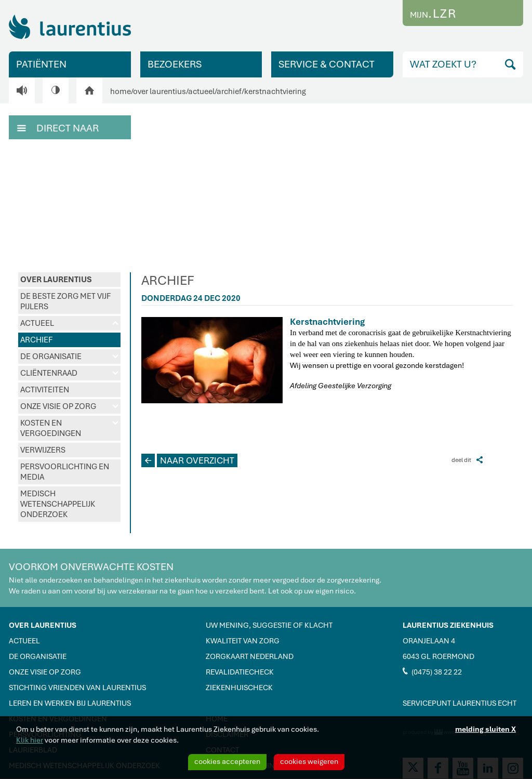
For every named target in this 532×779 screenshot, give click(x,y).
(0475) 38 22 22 (432, 671)
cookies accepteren (227, 761)
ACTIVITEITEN (45, 390)
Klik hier (30, 740)
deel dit (467, 460)
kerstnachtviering (275, 91)
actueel (201, 91)
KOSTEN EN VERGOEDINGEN (69, 428)
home (121, 91)
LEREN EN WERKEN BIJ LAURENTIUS (70, 703)
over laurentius (159, 91)
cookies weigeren (309, 761)
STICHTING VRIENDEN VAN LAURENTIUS (77, 688)
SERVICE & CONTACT (327, 64)
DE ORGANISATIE (69, 357)
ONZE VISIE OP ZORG (69, 406)
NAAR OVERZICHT (188, 460)
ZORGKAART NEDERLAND (250, 656)
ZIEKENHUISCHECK (239, 688)
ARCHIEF (36, 340)
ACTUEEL (69, 323)
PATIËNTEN (41, 64)
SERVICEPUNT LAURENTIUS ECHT (460, 703)
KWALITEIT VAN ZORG (243, 641)
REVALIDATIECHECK (240, 672)
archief (229, 91)
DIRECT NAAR (58, 127)
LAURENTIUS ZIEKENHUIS (448, 625)
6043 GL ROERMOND (438, 656)
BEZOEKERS (175, 64)
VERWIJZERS (43, 450)
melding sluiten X (486, 729)
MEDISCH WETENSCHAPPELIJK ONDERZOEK (58, 504)
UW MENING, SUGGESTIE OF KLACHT (269, 625)
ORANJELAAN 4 (429, 641)
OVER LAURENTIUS (56, 280)
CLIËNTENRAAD (69, 373)
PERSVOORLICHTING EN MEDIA (65, 472)
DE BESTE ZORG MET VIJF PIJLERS (65, 301)
